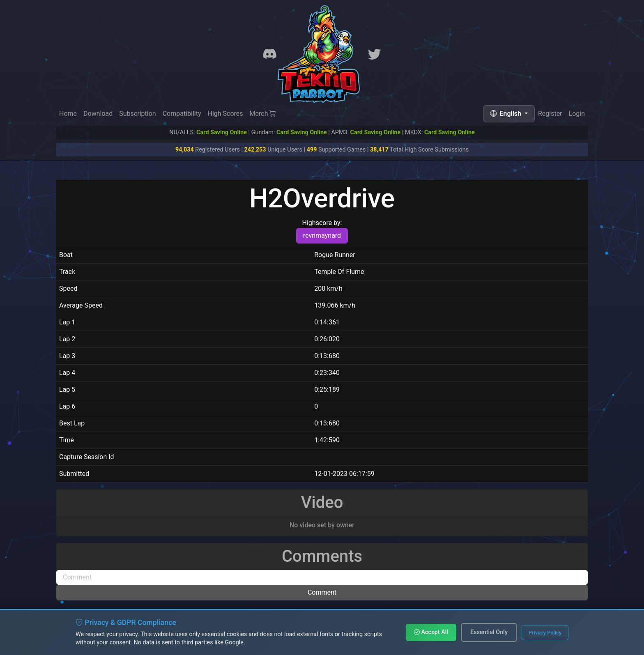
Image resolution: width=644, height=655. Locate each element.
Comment (322, 592)
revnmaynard (322, 236)
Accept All (431, 632)
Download (98, 114)
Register (550, 114)
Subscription (137, 114)
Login (577, 114)
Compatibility (182, 114)
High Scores (225, 114)
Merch (263, 114)
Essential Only (489, 632)
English (506, 114)
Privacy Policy (545, 633)
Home (68, 114)
